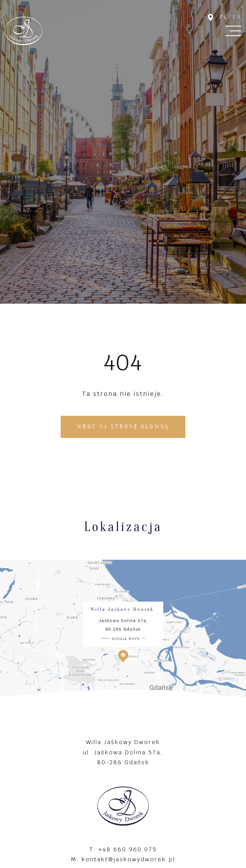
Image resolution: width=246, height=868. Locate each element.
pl (223, 17)
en (237, 17)
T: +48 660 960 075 (123, 849)
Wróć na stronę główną (123, 427)
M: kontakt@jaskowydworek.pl (123, 859)
